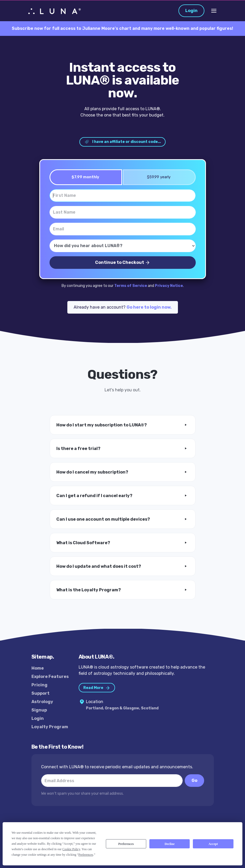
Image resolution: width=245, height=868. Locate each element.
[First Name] (123, 196)
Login (191, 11)
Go (194, 780)
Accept (213, 844)
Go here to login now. (149, 307)
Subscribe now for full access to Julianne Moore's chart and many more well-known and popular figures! (122, 28)
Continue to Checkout (123, 263)
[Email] (123, 229)
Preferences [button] (86, 855)
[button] (123, 425)
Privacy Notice (169, 286)
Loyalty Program (50, 727)
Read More (97, 688)
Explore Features (50, 677)
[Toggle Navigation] (214, 11)
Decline (170, 844)
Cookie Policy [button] (71, 849)
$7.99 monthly (84, 177)
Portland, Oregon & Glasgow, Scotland (122, 708)
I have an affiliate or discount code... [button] (122, 142)
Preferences (126, 844)
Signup (39, 710)
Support (40, 693)
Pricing (39, 685)
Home (38, 668)
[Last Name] (123, 212)
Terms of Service (131, 286)
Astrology (42, 702)
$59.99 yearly (157, 177)
